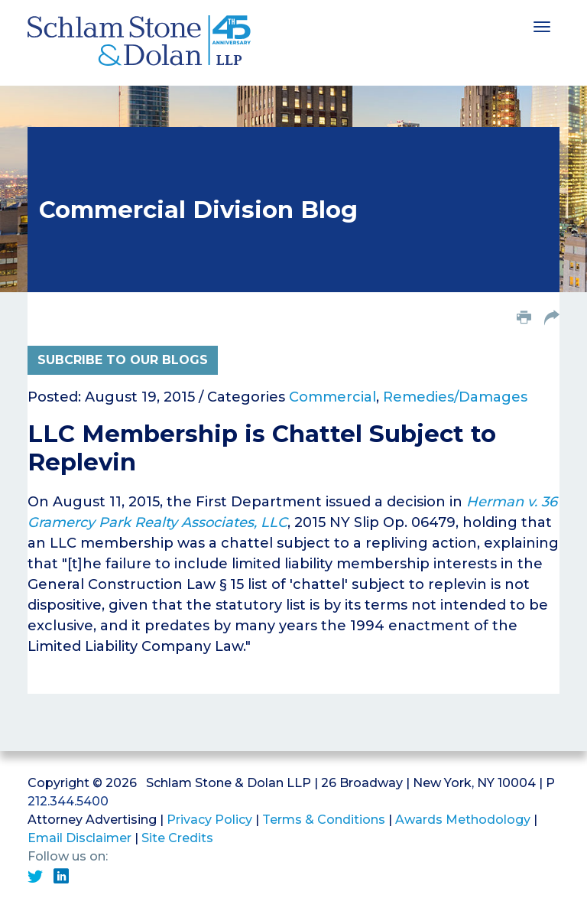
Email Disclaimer (79, 838)
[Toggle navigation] (542, 25)
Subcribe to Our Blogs (123, 360)
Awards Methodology (463, 820)
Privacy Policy (209, 820)
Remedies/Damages (455, 397)
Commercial (332, 397)
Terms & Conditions (324, 820)
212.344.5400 (68, 801)
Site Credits (177, 838)
